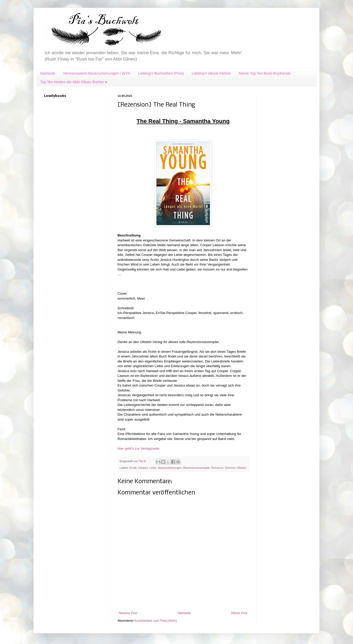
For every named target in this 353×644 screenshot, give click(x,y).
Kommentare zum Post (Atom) (156, 621)
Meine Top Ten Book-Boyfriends (265, 73)
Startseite (48, 73)
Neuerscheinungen (170, 468)
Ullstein (241, 468)
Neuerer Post (128, 613)
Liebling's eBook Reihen (211, 73)
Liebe (153, 468)
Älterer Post (239, 613)
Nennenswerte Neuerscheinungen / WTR (97, 73)
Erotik (133, 468)
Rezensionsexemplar (196, 468)
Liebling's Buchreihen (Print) (161, 73)
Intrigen (143, 468)
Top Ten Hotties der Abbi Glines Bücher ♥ (74, 82)
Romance (217, 468)
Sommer (230, 468)
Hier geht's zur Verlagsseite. (139, 448)
